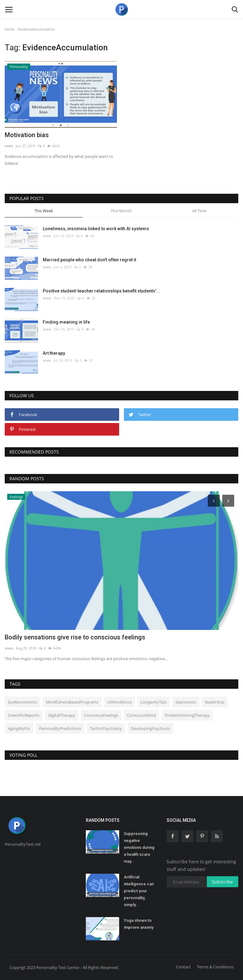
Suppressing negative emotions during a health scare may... (139, 847)
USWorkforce (119, 702)
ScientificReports (24, 715)
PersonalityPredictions (60, 728)
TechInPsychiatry (106, 728)
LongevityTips (154, 702)
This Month (121, 211)
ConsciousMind (141, 715)
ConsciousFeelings (101, 715)
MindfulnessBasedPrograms (72, 702)
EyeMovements (22, 702)
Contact (183, 967)
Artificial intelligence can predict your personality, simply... (139, 891)
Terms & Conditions (215, 967)
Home (10, 29)
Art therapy (54, 353)
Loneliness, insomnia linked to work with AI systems (96, 229)
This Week (44, 211)
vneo (9, 146)
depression (186, 702)
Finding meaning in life (66, 322)
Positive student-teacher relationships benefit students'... (101, 291)
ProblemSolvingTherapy (187, 715)
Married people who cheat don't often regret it (89, 260)
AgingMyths (19, 728)
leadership (215, 702)
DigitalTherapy (62, 715)
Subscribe (222, 882)
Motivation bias (27, 135)
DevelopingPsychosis (150, 728)
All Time (199, 211)
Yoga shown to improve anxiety (139, 924)
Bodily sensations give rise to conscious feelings (75, 637)
